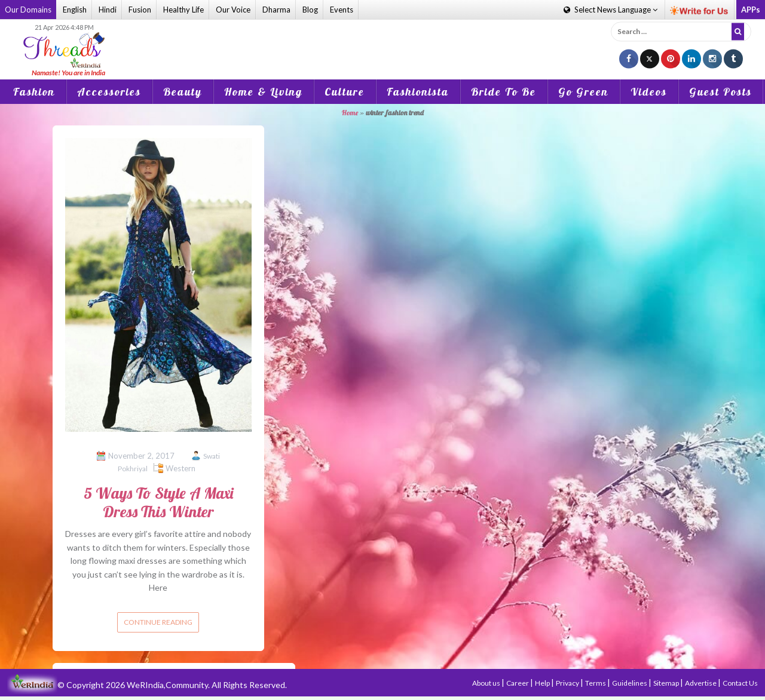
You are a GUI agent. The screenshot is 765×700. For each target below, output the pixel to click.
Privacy (568, 683)
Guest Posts (720, 92)
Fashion (34, 92)
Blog (310, 10)
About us (487, 683)
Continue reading (158, 622)
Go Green (583, 92)
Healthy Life (183, 10)
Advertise (701, 683)
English (75, 10)
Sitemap (667, 683)
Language (611, 10)
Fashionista (418, 92)
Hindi (108, 10)
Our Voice (233, 10)
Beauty (183, 92)
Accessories (109, 92)
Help (543, 683)
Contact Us (740, 683)
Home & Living (263, 92)
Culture (345, 92)
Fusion (140, 10)
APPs (751, 10)
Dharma (276, 10)
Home (350, 113)
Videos (649, 92)
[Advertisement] (382, 41)
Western (180, 468)
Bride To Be (504, 92)
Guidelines (630, 683)
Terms (596, 683)
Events (342, 10)
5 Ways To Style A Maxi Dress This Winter (158, 502)
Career (518, 683)
